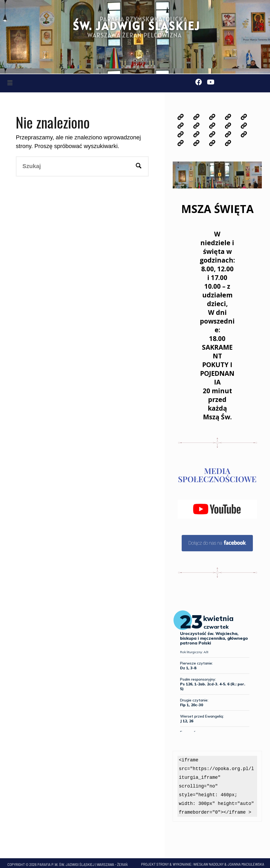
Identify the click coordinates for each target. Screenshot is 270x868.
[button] (10, 83)
